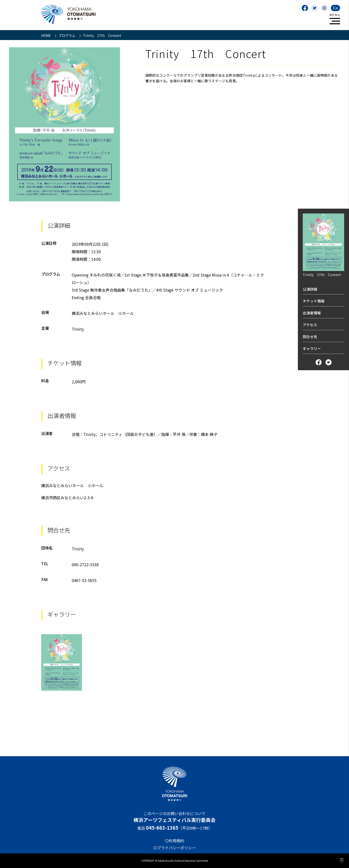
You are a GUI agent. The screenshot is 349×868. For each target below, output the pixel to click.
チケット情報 (314, 301)
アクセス (310, 325)
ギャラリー (312, 348)
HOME (46, 35)
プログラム (67, 35)
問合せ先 (310, 337)
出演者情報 (312, 313)
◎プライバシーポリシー (174, 848)
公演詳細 (310, 289)
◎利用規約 (174, 841)
